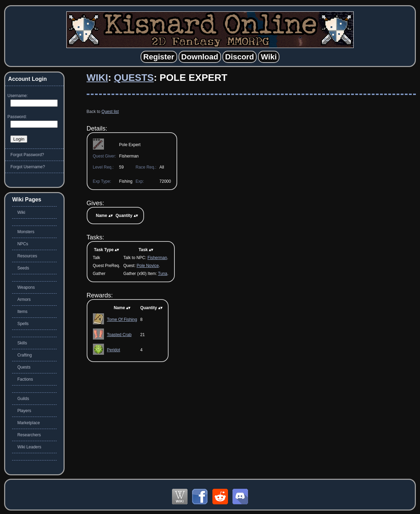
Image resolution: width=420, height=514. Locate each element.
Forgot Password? (27, 155)
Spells (23, 324)
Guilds (23, 399)
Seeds (23, 268)
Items (22, 312)
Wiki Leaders (29, 447)
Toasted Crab (119, 335)
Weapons (26, 287)
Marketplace (28, 423)
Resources (27, 256)
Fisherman (157, 258)
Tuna (163, 274)
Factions (25, 379)
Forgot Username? (28, 167)
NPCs (23, 244)
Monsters (26, 232)
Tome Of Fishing (122, 320)
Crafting (25, 355)
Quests (134, 78)
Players (24, 411)
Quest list (110, 112)
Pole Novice (148, 266)
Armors (24, 299)
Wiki (97, 78)
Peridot (114, 350)
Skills (22, 343)
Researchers (29, 435)
